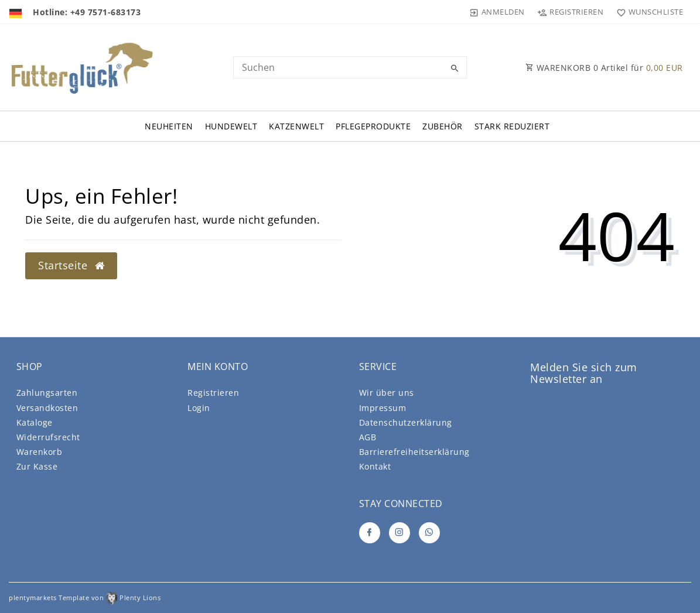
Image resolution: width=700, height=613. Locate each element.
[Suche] (455, 69)
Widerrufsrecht (48, 437)
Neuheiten (169, 126)
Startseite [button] (71, 265)
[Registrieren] (571, 12)
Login (199, 408)
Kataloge (35, 422)
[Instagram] (399, 533)
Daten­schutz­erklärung (406, 422)
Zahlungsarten (47, 393)
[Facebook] (370, 533)
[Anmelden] (497, 12)
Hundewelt (231, 126)
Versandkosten (47, 408)
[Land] (17, 12)
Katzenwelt (296, 126)
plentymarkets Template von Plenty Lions (85, 597)
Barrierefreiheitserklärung (414, 452)
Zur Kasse (37, 466)
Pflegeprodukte (373, 126)
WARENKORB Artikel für (604, 68)
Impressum (383, 408)
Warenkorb (40, 452)
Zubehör (443, 126)
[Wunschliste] (647, 12)
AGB (368, 437)
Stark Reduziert (512, 126)
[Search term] (350, 67)
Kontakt (375, 466)
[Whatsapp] (429, 533)
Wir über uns (387, 393)
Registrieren (213, 393)
